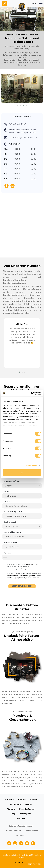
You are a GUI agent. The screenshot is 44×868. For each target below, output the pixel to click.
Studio (6, 491)
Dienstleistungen (27, 809)
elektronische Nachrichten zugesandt (21, 576)
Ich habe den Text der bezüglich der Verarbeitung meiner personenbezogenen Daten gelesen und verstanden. (24, 567)
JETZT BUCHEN (33, 864)
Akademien (15, 804)
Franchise (21, 818)
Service (7, 501)
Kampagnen (25, 814)
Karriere (22, 800)
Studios (22, 35)
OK (22, 473)
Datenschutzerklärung (30, 565)
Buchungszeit (10, 522)
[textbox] (23, 506)
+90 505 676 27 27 (17, 124)
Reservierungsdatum (13, 512)
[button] (18, 105)
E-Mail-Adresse (11, 542)
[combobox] (22, 486)
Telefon (7, 553)
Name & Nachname (12, 532)
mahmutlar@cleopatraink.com (24, 138)
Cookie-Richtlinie (14, 831)
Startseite (10, 35)
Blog (13, 814)
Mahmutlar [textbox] (11, 496)
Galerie (29, 804)
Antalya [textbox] (9, 486)
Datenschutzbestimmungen (21, 826)
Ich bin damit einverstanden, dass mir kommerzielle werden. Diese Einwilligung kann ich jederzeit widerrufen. (24, 576)
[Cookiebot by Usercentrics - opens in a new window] (31, 393)
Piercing (11, 809)
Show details (31, 465)
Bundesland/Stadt (12, 481)
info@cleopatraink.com (22, 862)
